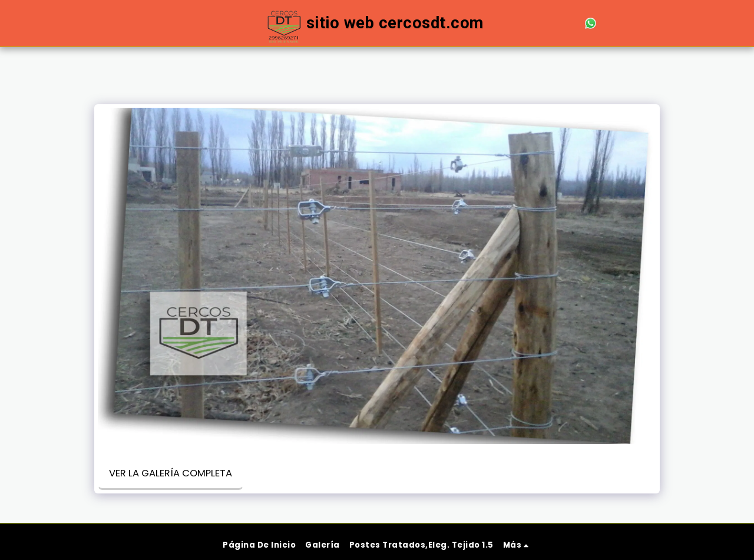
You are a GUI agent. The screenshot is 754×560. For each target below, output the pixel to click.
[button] (522, 23)
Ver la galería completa (171, 473)
